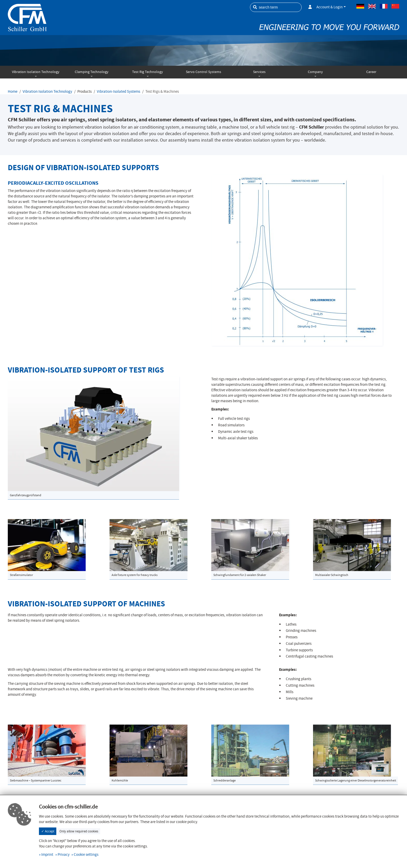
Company (315, 72)
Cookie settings (86, 854)
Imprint (47, 854)
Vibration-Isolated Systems (118, 91)
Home (13, 91)
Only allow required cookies (79, 831)
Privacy (64, 854)
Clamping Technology (92, 72)
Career (371, 72)
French (384, 6)
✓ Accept (48, 831)
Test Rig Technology (148, 72)
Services (259, 72)
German (360, 6)
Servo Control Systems (203, 72)
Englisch (372, 6)
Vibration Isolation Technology (36, 72)
